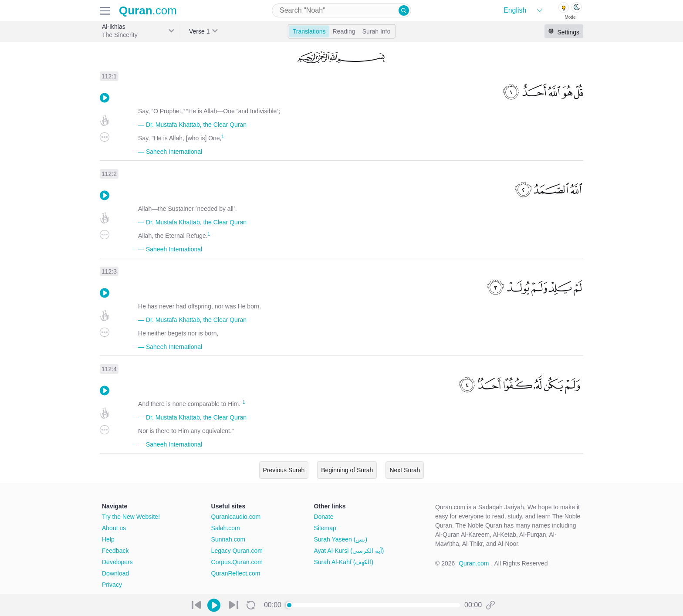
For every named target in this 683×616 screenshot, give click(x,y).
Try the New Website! (131, 517)
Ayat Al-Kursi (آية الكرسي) (349, 551)
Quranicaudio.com (236, 517)
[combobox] (341, 10)
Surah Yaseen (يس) (340, 539)
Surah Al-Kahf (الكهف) (343, 562)
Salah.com (226, 528)
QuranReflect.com (236, 573)
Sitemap (325, 528)
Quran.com (474, 563)
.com (148, 10)
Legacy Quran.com (237, 551)
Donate (323, 517)
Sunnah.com (228, 539)
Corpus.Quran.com (237, 562)
